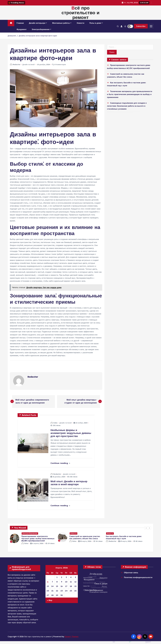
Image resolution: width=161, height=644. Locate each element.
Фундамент (22, 32)
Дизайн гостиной (28, 67)
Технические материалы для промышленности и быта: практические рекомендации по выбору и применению (130, 97)
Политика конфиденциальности (138, 580)
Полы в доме (95, 26)
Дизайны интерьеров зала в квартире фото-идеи (38, 39)
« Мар (50, 603)
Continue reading (60, 466)
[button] (146, 531)
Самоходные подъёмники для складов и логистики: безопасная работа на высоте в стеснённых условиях (127, 109)
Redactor (15, 67)
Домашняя (12, 39)
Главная (20, 26)
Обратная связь (131, 575)
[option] (33, 541)
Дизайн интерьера (37, 26)
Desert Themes (72, 639)
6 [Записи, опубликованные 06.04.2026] (48, 585)
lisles (54, 426)
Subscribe (141, 29)
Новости (80, 26)
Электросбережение (41, 32)
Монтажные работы (61, 26)
